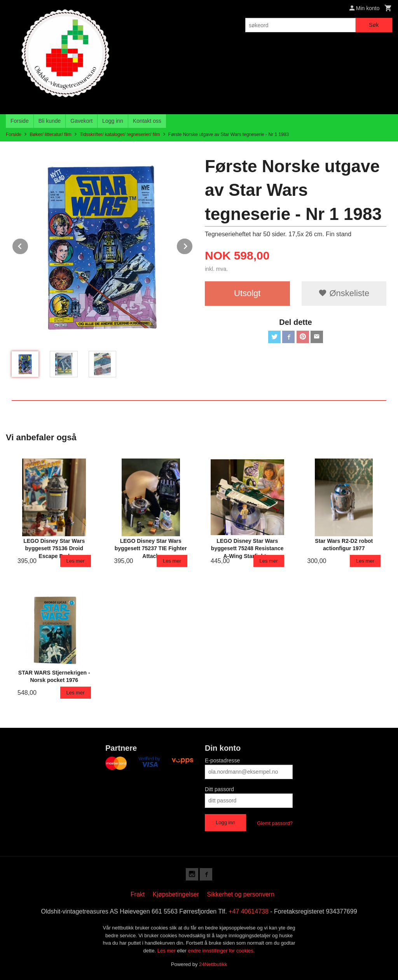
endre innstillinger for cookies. (221, 951)
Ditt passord (219, 789)
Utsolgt (247, 293)
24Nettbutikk (213, 964)
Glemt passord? (275, 823)
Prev (28, 245)
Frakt (138, 894)
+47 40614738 (249, 911)
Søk (374, 25)
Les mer (167, 951)
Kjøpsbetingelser (176, 894)
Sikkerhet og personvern (240, 894)
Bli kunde (50, 121)
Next (193, 245)
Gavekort (81, 121)
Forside (20, 121)
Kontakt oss (147, 121)
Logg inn (113, 121)
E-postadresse (222, 760)
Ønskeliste (344, 293)
